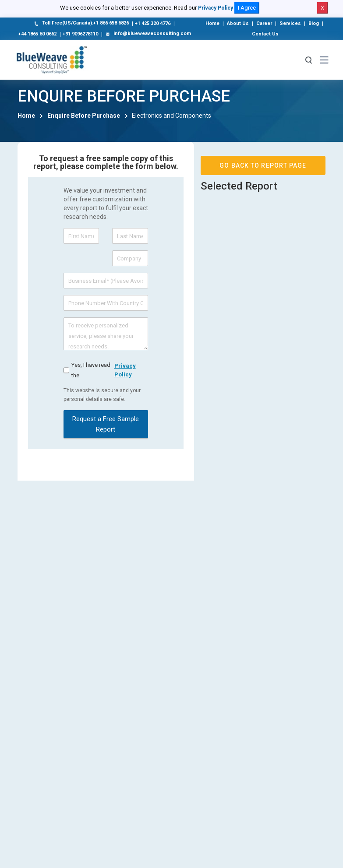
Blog (314, 23)
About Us (238, 23)
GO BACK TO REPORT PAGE (263, 165)
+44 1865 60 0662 (37, 34)
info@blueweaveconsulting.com (148, 34)
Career (264, 23)
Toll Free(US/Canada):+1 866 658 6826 (81, 24)
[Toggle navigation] (324, 60)
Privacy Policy (216, 8)
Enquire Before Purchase (84, 116)
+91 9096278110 (80, 34)
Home (212, 23)
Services (290, 23)
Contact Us (265, 34)
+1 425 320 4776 (153, 23)
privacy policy (125, 370)
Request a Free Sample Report (106, 424)
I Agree (247, 8)
